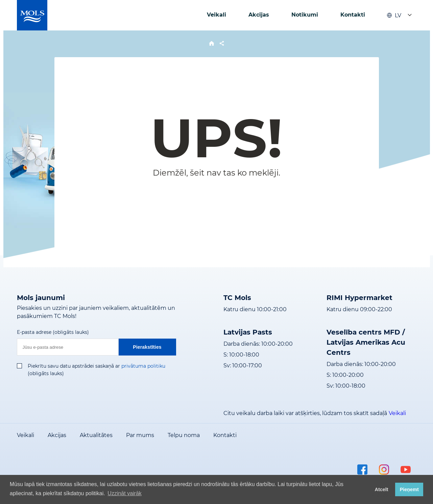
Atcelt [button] (382, 489)
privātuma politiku (143, 366)
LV (394, 15)
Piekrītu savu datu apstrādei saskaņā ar (74, 366)
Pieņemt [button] (409, 489)
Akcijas (259, 15)
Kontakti (353, 15)
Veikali (216, 15)
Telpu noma (184, 435)
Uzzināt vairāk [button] (124, 493)
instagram (384, 469)
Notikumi (305, 15)
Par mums (140, 435)
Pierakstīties (147, 347)
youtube (406, 469)
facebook (362, 469)
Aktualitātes (96, 435)
